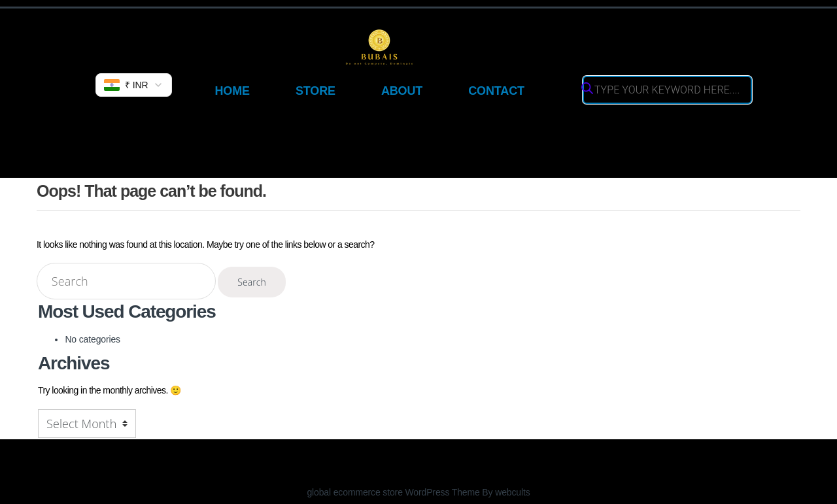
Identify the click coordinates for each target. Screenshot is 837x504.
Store (316, 91)
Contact (496, 91)
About (402, 91)
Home (232, 91)
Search (252, 282)
